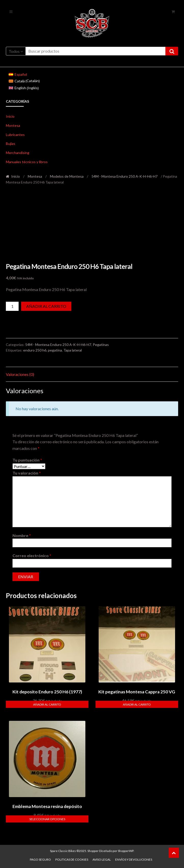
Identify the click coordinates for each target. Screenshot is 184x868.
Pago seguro (40, 859)
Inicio (10, 116)
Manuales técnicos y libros (27, 162)
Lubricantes (15, 135)
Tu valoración (27, 473)
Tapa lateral (73, 350)
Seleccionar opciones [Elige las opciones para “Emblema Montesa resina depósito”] (47, 819)
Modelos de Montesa (67, 176)
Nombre (22, 535)
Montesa (13, 125)
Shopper (93, 851)
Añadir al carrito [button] (47, 704)
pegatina (55, 350)
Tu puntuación (27, 460)
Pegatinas (101, 345)
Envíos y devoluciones (134, 859)
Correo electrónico (32, 555)
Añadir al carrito (46, 306)
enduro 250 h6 (35, 350)
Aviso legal (102, 859)
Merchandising (18, 153)
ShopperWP (126, 851)
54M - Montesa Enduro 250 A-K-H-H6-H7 (124, 176)
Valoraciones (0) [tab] (20, 374)
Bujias (11, 143)
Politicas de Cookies (72, 859)
